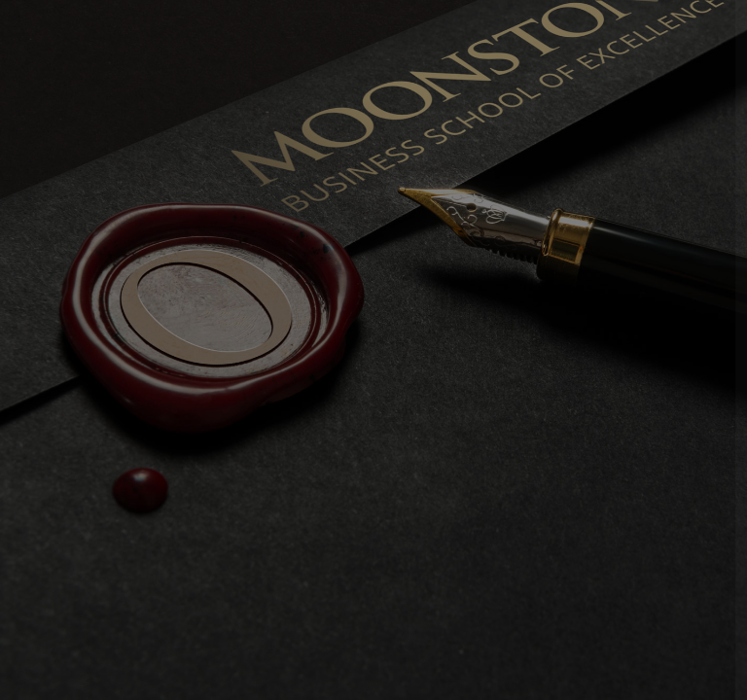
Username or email (428, 294)
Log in (542, 528)
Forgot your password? (651, 472)
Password (400, 383)
